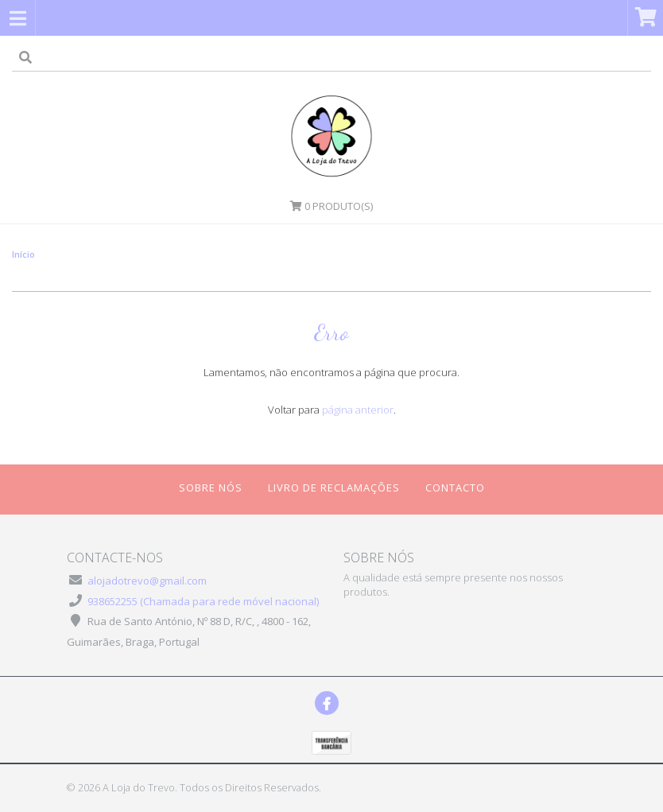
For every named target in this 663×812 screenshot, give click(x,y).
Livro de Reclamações (334, 488)
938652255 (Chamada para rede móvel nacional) (203, 601)
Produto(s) (331, 206)
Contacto (455, 488)
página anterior (358, 410)
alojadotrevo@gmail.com (147, 581)
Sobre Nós (211, 488)
